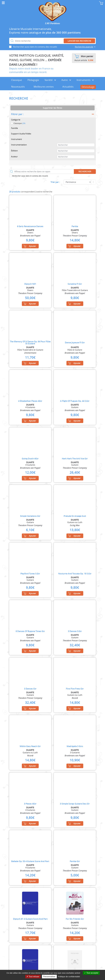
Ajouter (30, 246)
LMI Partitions (53, 23)
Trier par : (55, 182)
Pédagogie (33, 80)
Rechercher (85, 172)
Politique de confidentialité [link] (69, 977)
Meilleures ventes (44, 87)
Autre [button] (66, 80)
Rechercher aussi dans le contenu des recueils (35, 47)
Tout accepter (91, 973)
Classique (17, 80)
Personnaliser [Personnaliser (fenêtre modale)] (49, 977)
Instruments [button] (85, 80)
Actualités (68, 87)
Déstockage (88, 87)
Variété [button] (50, 80)
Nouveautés (18, 87)
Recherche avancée (84, 47)
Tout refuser (33, 977)
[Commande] (77, 182)
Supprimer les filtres (52, 108)
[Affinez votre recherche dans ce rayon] (42, 172)
